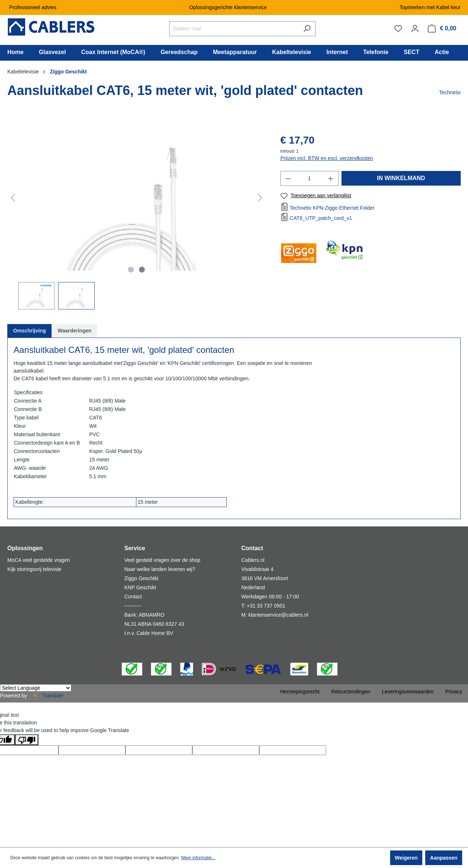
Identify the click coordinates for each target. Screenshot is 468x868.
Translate (46, 696)
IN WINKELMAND (401, 178)
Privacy (454, 692)
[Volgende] (260, 198)
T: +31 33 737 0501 (263, 606)
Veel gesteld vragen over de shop (162, 560)
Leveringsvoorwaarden (408, 692)
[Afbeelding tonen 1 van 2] (131, 270)
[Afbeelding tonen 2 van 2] (142, 270)
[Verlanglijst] (398, 28)
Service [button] (135, 548)
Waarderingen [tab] (74, 331)
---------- (133, 606)
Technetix (450, 92)
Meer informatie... (198, 858)
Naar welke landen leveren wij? (160, 569)
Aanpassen (444, 858)
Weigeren (406, 858)
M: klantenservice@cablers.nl (275, 615)
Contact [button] (252, 548)
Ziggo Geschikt (141, 578)
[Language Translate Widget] (36, 688)
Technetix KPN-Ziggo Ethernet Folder (332, 208)
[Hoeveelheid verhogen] (331, 178)
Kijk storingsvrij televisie (34, 569)
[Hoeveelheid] (309, 178)
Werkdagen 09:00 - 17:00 (270, 597)
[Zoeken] (307, 29)
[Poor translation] (27, 740)
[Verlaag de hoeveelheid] (288, 178)
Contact (133, 597)
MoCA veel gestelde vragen (39, 560)
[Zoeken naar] (234, 29)
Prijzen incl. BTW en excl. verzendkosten (327, 158)
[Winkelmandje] (442, 28)
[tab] (29, 331)
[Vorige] (13, 198)
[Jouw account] (415, 28)
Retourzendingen (351, 692)
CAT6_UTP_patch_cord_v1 (321, 218)
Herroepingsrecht (300, 692)
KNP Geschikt (140, 587)
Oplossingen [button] (25, 548)
